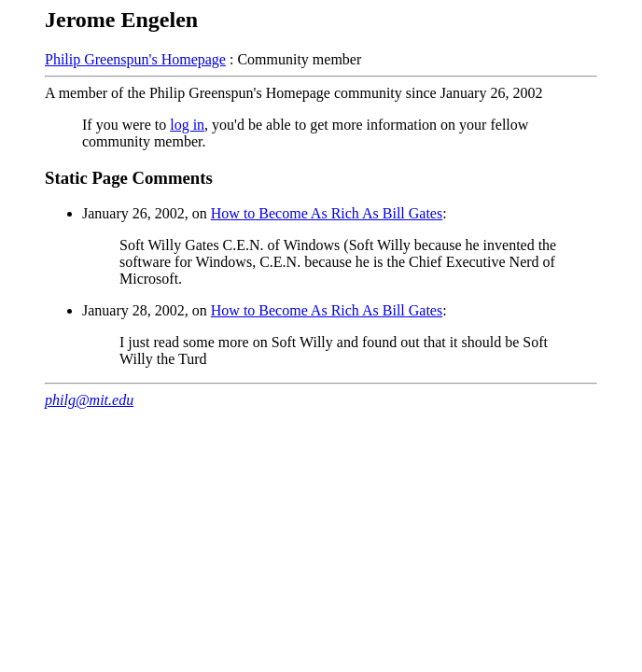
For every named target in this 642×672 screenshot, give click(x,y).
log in (187, 125)
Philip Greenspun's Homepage (135, 59)
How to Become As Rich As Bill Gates (327, 213)
